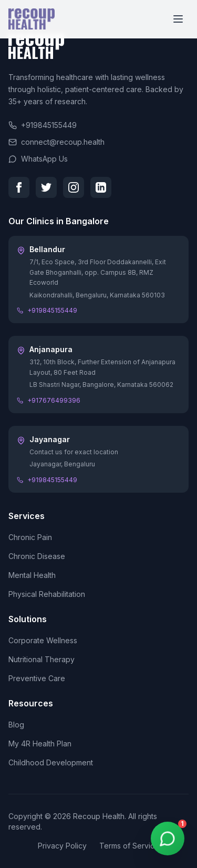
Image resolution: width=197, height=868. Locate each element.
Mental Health (32, 575)
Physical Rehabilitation (47, 594)
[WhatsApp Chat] (168, 839)
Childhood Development (51, 762)
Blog (16, 725)
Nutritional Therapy (42, 659)
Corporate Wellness (43, 640)
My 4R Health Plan (40, 744)
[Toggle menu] (178, 19)
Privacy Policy (62, 846)
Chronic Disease (37, 556)
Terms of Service (129, 846)
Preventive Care (37, 678)
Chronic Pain (30, 537)
